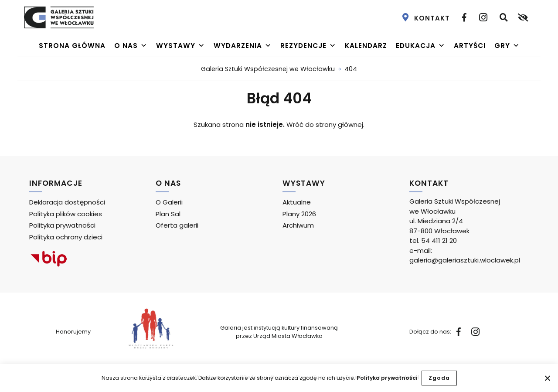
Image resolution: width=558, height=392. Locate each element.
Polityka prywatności (387, 378)
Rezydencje (308, 46)
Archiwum (298, 225)
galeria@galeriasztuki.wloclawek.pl (465, 260)
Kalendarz (366, 46)
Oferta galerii (177, 225)
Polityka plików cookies (66, 214)
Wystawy (180, 46)
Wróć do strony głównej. (325, 124)
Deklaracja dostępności (67, 202)
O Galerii (169, 202)
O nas (131, 46)
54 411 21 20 (439, 240)
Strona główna (72, 46)
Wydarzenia (243, 46)
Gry (507, 46)
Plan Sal (168, 214)
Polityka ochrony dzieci (66, 237)
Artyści (470, 46)
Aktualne (297, 202)
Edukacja (420, 46)
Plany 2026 (299, 214)
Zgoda (439, 378)
